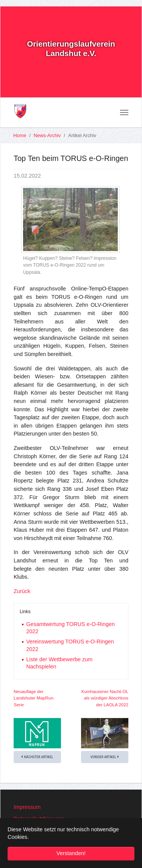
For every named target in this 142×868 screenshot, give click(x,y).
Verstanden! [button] (71, 853)
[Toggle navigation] (124, 112)
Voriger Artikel (105, 757)
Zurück (22, 591)
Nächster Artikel (37, 757)
